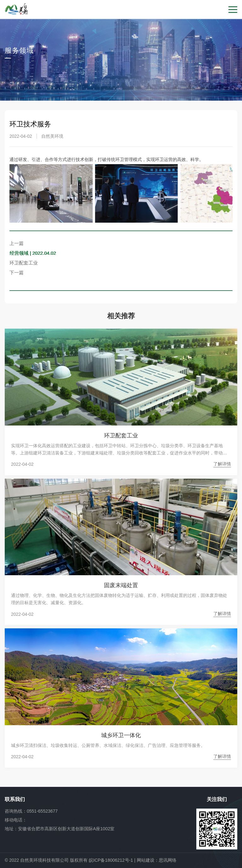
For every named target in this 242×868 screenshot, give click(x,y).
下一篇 (17, 273)
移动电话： (16, 820)
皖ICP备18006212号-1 (111, 860)
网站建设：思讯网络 (157, 860)
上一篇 (17, 243)
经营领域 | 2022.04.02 (33, 253)
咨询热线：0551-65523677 (31, 811)
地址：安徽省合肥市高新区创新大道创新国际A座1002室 (60, 829)
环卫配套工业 (24, 263)
